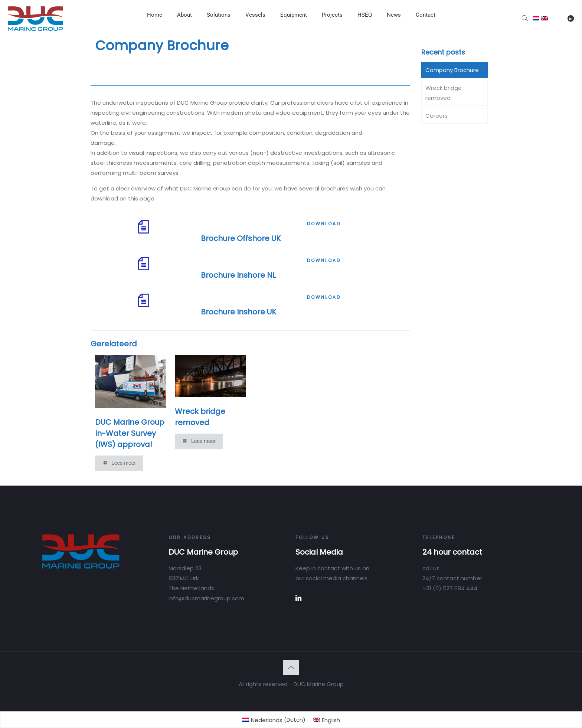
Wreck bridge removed (444, 93)
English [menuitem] (331, 720)
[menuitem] (274, 720)
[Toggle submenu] (184, 33)
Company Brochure (452, 70)
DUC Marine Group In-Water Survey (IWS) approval (130, 433)
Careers (436, 116)
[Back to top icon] (291, 667)
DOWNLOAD (324, 224)
